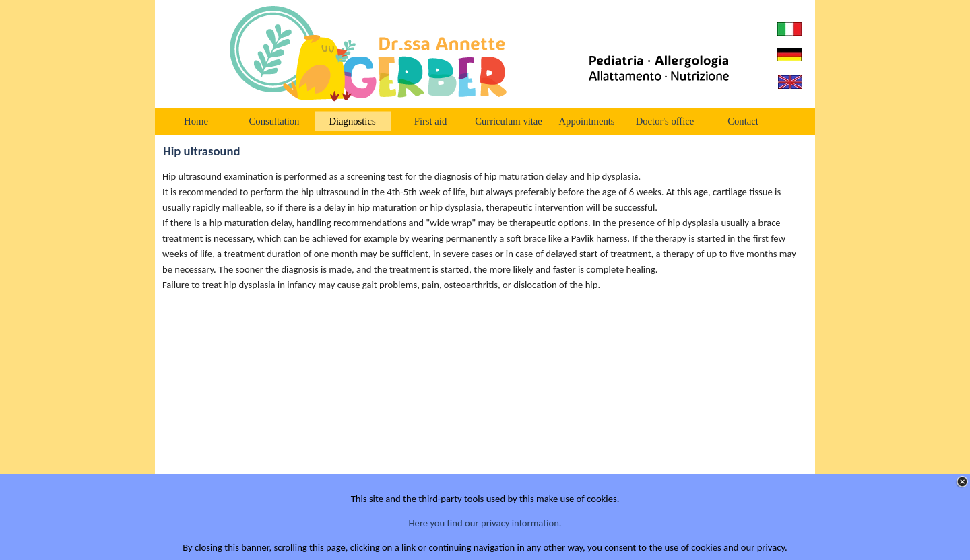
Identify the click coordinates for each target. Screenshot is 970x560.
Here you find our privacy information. (485, 523)
